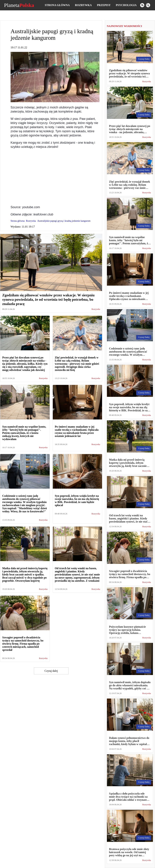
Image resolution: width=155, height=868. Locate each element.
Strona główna (57, 5)
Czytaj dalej (51, 671)
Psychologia (126, 5)
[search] (148, 5)
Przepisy (104, 5)
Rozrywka (83, 5)
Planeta (19, 5)
